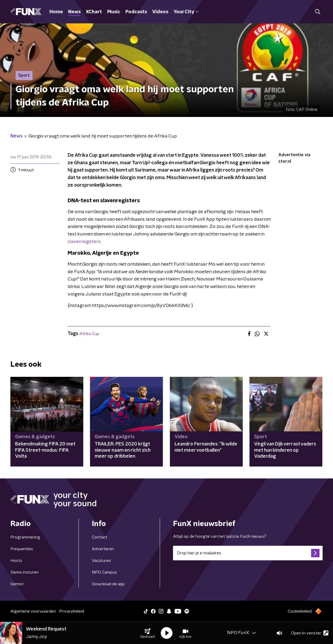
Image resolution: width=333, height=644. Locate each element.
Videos (160, 12)
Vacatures (101, 561)
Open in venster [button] (310, 633)
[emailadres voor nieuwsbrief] (248, 553)
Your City (186, 12)
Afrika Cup (89, 334)
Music (114, 12)
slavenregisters (84, 242)
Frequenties (22, 549)
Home (56, 12)
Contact (100, 537)
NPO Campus (104, 572)
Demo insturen (24, 572)
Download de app (108, 584)
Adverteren (103, 549)
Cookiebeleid (300, 611)
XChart (94, 12)
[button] (148, 633)
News (74, 12)
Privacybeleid (72, 611)
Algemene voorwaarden (33, 611)
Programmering (25, 537)
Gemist (17, 584)
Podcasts (136, 12)
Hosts (16, 561)
